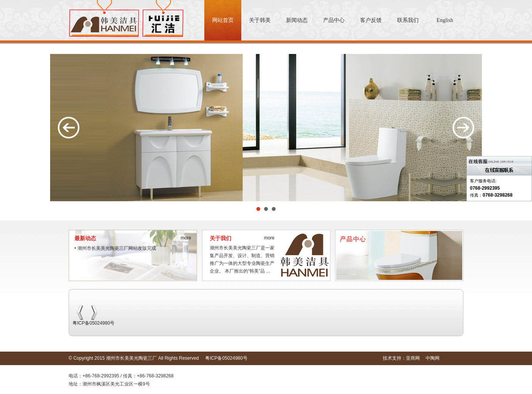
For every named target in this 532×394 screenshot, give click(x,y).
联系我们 (408, 20)
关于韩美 (260, 20)
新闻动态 (297, 20)
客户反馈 (371, 20)
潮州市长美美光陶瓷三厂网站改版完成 (117, 248)
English (445, 20)
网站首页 (223, 20)
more (186, 238)
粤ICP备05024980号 (93, 323)
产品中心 (334, 20)
